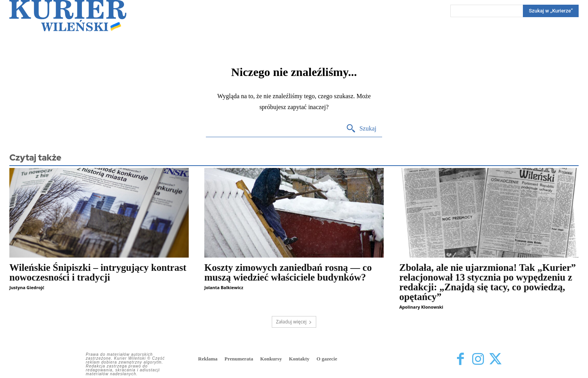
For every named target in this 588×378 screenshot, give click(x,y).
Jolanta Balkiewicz (224, 287)
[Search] (551, 11)
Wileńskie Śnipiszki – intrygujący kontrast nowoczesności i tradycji (98, 272)
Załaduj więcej (294, 322)
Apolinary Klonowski (421, 307)
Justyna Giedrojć (27, 287)
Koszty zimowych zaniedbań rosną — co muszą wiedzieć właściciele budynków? (288, 272)
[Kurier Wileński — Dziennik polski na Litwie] (68, 16)
